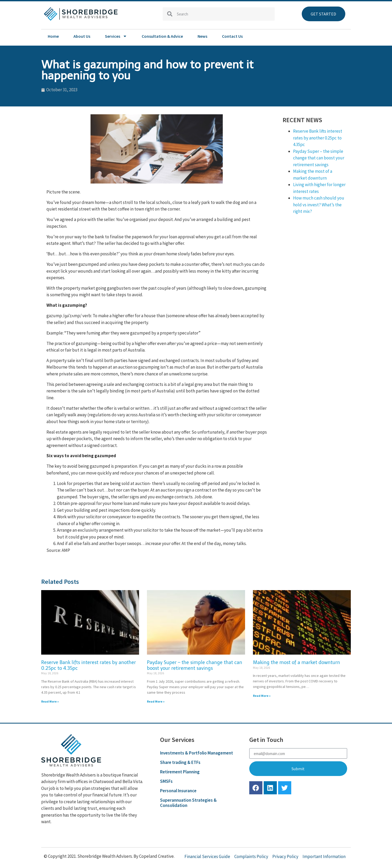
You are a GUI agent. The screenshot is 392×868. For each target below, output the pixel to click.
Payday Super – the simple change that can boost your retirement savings (319, 158)
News (202, 36)
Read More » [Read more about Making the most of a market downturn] (262, 696)
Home (53, 36)
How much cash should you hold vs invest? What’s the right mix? (319, 205)
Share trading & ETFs (180, 762)
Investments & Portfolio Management (197, 753)
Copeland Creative (156, 856)
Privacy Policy (285, 856)
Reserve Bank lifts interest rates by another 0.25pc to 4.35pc (318, 138)
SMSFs (166, 781)
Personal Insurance (178, 791)
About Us (82, 36)
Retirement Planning (180, 772)
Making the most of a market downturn (296, 662)
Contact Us (232, 36)
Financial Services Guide (207, 856)
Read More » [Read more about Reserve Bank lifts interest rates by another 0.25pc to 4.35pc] (50, 701)
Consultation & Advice (162, 36)
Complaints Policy (251, 856)
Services (116, 36)
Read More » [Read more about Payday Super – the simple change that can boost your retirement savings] (156, 701)
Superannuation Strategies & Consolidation (188, 803)
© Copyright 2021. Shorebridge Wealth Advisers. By (91, 856)
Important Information (324, 856)
